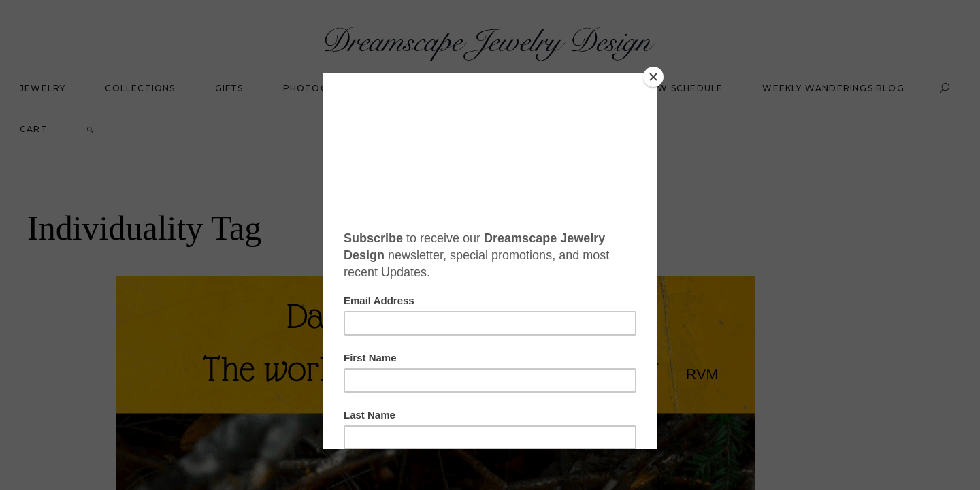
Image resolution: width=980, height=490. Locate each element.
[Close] (653, 77)
